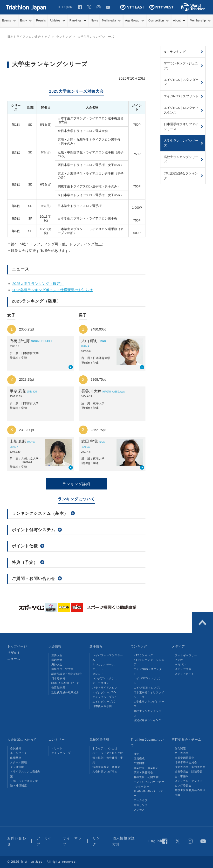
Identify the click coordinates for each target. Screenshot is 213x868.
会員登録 (16, 748)
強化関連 (180, 748)
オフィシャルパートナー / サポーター (149, 784)
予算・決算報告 (143, 772)
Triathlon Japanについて (147, 742)
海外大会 (57, 664)
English (67, 7)
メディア (178, 646)
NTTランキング (143, 655)
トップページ (17, 646)
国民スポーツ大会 (62, 669)
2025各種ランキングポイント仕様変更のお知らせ (52, 290)
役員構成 (139, 758)
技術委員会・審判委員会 (190, 767)
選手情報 (96, 646)
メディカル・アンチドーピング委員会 (190, 783)
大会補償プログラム (105, 772)
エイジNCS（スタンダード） (149, 671)
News (94, 21)
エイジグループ (61, 753)
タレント (98, 674)
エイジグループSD (104, 692)
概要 (136, 754)
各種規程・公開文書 (146, 777)
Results (41, 21)
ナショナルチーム (103, 664)
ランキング (139, 646)
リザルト (14, 653)
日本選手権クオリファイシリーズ (149, 695)
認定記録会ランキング (148, 720)
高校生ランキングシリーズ (149, 713)
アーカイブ (141, 800)
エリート (98, 669)
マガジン (180, 664)
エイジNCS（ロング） (148, 688)
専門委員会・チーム (186, 740)
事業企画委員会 (184, 758)
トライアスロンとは (105, 748)
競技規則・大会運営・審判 (108, 760)
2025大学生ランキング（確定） (38, 284)
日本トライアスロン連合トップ (29, 37)
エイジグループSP (104, 697)
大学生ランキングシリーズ (149, 704)
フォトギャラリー (186, 655)
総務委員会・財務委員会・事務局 (189, 774)
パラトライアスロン (105, 688)
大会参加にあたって (22, 740)
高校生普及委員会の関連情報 (190, 792)
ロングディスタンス (105, 678)
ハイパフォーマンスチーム (108, 658)
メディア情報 (183, 669)
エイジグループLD (104, 702)
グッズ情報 (17, 767)
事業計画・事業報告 (146, 768)
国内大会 (57, 660)
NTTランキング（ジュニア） (149, 662)
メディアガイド (184, 674)
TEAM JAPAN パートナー (148, 793)
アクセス (139, 810)
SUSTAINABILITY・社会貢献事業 (66, 685)
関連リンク (141, 805)
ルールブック (18, 753)
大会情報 (55, 646)
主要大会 (57, 655)
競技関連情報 (99, 740)
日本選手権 (58, 678)
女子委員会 (182, 753)
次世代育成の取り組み (65, 692)
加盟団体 (139, 763)
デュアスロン (101, 683)
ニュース (14, 659)
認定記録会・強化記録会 (67, 674)
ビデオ (179, 660)
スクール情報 (18, 762)
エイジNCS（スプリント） (148, 681)
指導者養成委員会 (186, 762)
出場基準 (16, 758)
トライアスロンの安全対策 (25, 774)
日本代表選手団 (102, 706)
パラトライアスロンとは (108, 753)
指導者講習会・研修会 (106, 767)
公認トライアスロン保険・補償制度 (24, 783)
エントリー (57, 740)
